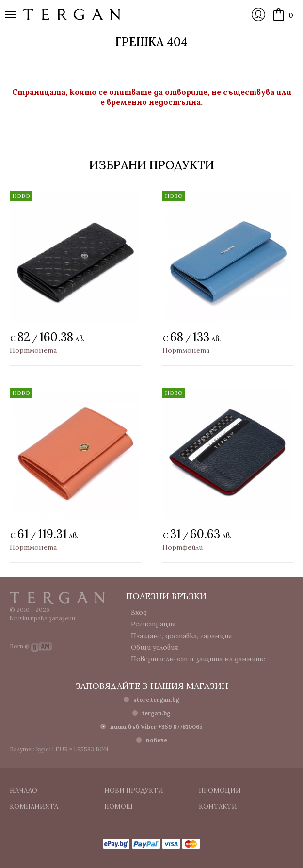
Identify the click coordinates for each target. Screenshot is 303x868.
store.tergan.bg (156, 699)
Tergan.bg (57, 598)
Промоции (220, 791)
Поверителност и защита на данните (198, 659)
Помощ (119, 807)
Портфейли (183, 547)
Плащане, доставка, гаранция (182, 636)
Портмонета (33, 350)
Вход (258, 15)
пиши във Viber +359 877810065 (156, 727)
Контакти (218, 807)
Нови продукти (134, 791)
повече (157, 740)
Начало (24, 791)
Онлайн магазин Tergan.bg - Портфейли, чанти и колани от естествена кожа (72, 15)
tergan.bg (156, 713)
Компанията (34, 807)
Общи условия (155, 647)
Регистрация (153, 624)
